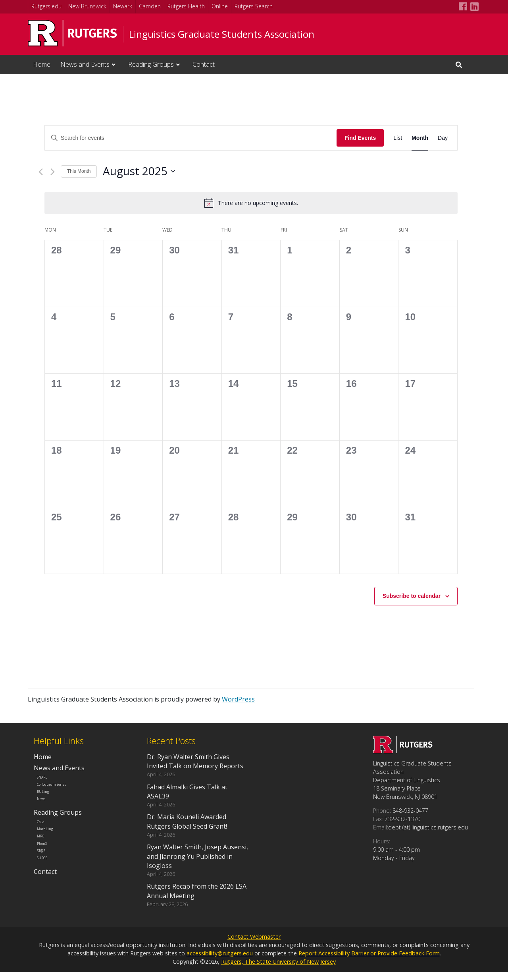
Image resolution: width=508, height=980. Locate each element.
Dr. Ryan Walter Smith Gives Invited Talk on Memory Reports (195, 761)
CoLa (46, 840)
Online (220, 6)
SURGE (48, 896)
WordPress (238, 699)
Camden (150, 6)
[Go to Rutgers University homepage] (72, 33)
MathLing (52, 851)
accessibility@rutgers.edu (220, 961)
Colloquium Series (63, 790)
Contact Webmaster (254, 944)
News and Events (85, 64)
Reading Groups (151, 64)
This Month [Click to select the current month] (79, 171)
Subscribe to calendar (412, 596)
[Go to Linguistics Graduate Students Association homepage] (403, 751)
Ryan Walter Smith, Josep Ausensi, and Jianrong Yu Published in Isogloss (197, 856)
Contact (204, 64)
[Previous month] (41, 172)
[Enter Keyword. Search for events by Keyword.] (191, 138)
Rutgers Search (254, 6)
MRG (46, 862)
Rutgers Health (186, 6)
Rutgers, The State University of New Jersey (278, 969)
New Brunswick (87, 6)
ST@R (47, 884)
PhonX (48, 873)
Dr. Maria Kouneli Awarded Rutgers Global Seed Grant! (187, 821)
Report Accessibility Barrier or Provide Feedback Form (369, 961)
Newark (123, 6)
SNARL (48, 779)
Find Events (360, 138)
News (47, 813)
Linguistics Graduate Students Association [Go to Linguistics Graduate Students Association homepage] (222, 34)
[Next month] (53, 172)
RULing (49, 801)
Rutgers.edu (46, 6)
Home (42, 64)
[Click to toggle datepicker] (139, 171)
